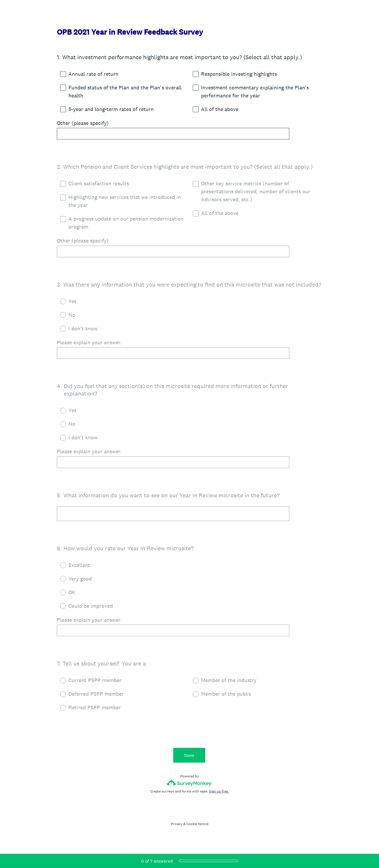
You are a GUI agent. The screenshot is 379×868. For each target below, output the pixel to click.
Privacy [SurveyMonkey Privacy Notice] (177, 827)
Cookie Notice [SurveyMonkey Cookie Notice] (197, 827)
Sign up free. (219, 794)
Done (189, 758)
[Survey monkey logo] (190, 786)
